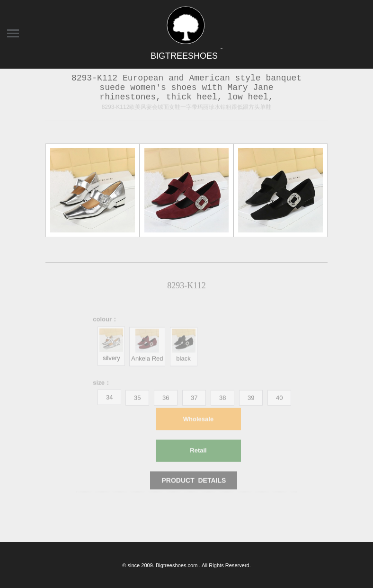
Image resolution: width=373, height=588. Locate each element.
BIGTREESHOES (186, 56)
